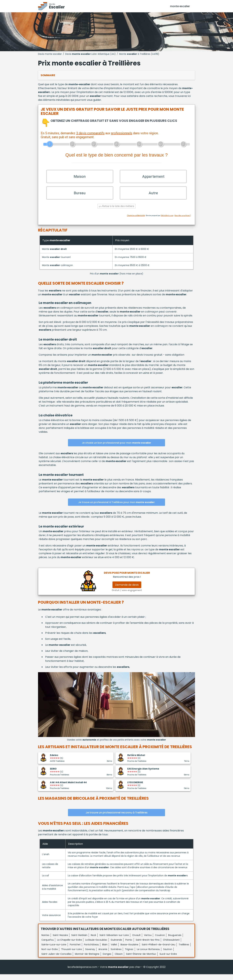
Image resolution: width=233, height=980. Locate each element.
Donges (107, 960)
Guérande (116, 946)
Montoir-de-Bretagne (87, 960)
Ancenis (103, 955)
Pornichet (75, 950)
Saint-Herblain (79, 941)
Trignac (129, 955)
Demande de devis (127, 591)
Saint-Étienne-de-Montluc (141, 960)
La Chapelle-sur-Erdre (69, 946)
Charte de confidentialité (136, 221)
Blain (105, 950)
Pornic (129, 946)
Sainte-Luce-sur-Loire (54, 950)
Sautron (168, 955)
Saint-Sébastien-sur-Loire (114, 941)
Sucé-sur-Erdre (168, 960)
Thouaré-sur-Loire (72, 955)
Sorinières (116, 955)
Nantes (45, 941)
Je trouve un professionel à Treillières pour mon (116, 508)
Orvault (136, 941)
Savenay (90, 955)
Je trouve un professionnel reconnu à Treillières (117, 818)
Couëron (160, 941)
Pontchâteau (91, 950)
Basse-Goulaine (129, 950)
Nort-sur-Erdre (50, 955)
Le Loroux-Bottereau (148, 955)
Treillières (184, 950)
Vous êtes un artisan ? (183, 221)
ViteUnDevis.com (167, 221)
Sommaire (48, 75)
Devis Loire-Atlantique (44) (90, 54)
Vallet (114, 950)
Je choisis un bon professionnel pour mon (116, 449)
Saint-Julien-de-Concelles (56, 960)
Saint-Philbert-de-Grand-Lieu (158, 950)
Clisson (119, 960)
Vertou (148, 941)
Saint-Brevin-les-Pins (148, 946)
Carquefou (48, 946)
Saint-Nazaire (60, 941)
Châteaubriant (171, 946)
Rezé (93, 941)
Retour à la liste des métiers (116, 212)
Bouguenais (175, 941)
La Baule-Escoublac (96, 946)
